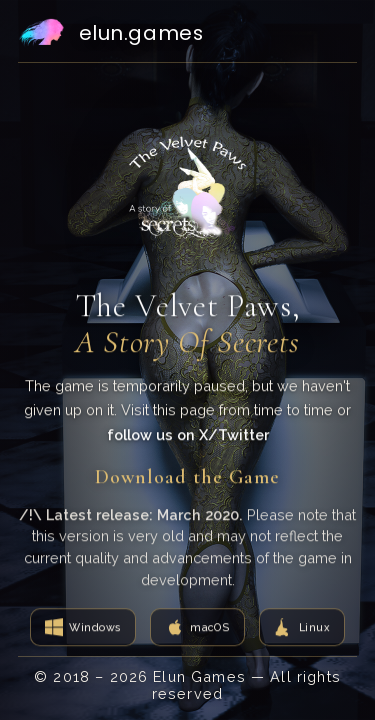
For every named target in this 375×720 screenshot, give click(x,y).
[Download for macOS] (197, 628)
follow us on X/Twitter (188, 435)
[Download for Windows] (83, 628)
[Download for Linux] (302, 628)
